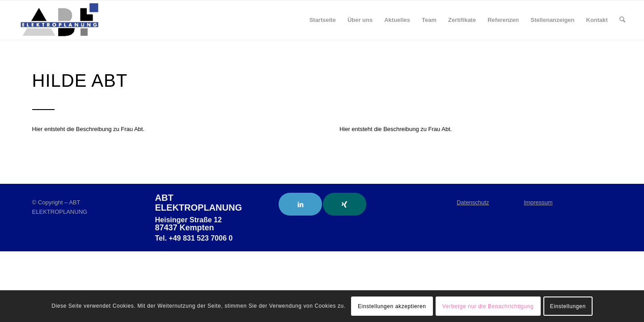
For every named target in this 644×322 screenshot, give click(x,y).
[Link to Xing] (345, 204)
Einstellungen (568, 306)
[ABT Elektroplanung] (59, 20)
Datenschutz (473, 202)
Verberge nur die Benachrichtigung (488, 306)
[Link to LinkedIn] (300, 204)
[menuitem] (323, 20)
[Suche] (622, 20)
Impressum (538, 202)
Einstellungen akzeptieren (392, 306)
